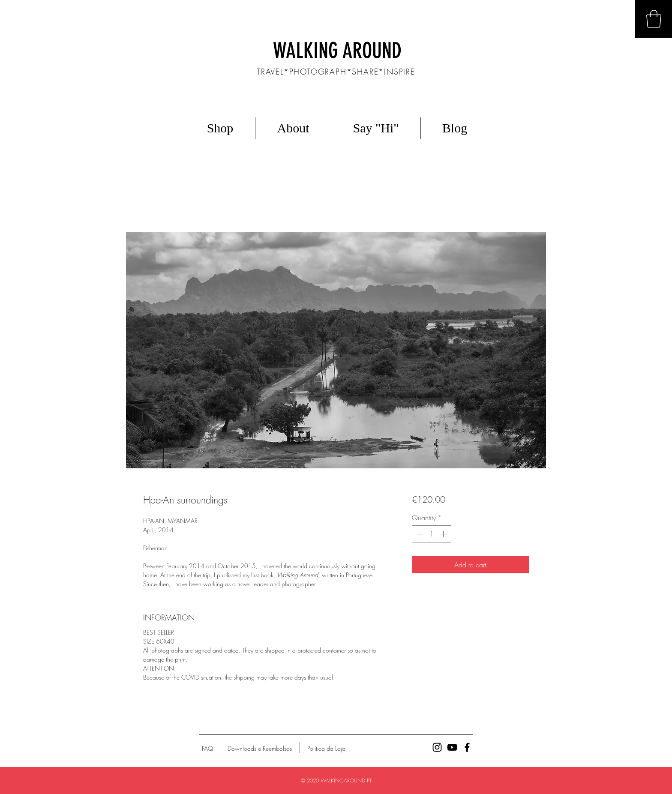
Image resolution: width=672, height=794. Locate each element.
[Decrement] (419, 534)
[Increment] (444, 534)
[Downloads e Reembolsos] (260, 749)
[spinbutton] (432, 534)
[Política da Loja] (326, 749)
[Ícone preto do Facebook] (467, 747)
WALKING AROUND (337, 51)
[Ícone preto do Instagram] (437, 747)
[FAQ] (207, 749)
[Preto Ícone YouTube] (452, 747)
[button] (654, 19)
